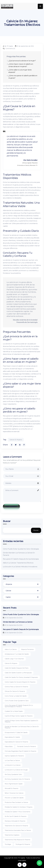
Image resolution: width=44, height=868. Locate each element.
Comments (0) (9, 49)
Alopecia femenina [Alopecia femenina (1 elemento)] (27, 649)
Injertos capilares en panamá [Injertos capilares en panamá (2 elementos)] (14, 756)
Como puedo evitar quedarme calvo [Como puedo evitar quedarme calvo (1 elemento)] (17, 701)
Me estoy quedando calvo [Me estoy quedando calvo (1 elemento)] (13, 774)
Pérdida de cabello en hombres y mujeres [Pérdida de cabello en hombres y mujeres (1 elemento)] (19, 807)
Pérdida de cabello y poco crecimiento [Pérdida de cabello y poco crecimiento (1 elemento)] (18, 812)
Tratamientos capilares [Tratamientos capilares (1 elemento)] (12, 835)
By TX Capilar (8, 46)
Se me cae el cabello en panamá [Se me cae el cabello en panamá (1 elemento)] (16, 816)
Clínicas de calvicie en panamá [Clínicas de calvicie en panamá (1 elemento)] (15, 691)
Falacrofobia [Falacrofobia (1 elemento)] (9, 747)
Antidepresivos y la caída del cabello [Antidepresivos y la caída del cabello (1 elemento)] (17, 654)
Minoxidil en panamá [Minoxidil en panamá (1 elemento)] (11, 788)
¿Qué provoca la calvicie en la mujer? (22, 61)
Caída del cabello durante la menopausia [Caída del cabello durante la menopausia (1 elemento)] (18, 673)
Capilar (8, 597)
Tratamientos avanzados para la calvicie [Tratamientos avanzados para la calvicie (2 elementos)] (18, 830)
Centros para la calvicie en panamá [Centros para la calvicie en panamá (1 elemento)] (16, 687)
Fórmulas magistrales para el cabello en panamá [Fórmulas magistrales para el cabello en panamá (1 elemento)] (20, 751)
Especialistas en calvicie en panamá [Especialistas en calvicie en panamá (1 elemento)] (16, 742)
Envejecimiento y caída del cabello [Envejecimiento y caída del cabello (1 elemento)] (16, 733)
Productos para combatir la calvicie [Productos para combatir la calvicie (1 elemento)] (16, 802)
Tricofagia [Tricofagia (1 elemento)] (8, 844)
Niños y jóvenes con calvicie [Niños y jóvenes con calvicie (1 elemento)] (14, 793)
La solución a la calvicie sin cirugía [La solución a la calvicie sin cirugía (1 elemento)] (16, 770)
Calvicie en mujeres (16, 440)
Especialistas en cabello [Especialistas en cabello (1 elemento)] (12, 737)
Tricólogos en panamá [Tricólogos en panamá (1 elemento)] (23, 844)
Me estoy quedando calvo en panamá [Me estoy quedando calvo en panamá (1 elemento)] (17, 779)
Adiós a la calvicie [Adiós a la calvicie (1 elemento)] (11, 649)
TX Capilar (22, 858)
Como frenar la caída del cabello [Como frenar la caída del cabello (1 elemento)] (16, 696)
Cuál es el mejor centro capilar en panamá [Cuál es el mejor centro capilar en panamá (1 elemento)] (19, 716)
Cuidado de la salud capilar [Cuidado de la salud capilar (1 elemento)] (14, 711)
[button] (39, 863)
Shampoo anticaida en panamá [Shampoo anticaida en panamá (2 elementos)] (15, 821)
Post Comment (11, 507)
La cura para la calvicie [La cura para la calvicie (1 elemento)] (12, 760)
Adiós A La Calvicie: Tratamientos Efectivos (18, 563)
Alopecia (9, 584)
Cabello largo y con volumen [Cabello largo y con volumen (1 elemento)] (14, 659)
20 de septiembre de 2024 (24, 46)
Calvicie (8, 591)
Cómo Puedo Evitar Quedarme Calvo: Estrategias (21, 549)
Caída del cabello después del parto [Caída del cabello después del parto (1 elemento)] (17, 668)
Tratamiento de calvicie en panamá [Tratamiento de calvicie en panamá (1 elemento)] (16, 826)
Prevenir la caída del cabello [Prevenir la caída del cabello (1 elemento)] (14, 798)
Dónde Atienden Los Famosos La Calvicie (18, 622)
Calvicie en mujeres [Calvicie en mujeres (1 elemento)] (11, 663)
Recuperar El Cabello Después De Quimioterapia (21, 559)
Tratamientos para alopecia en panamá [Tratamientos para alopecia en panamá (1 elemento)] (17, 840)
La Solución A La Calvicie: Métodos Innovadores (20, 567)
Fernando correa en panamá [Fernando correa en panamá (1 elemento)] (26, 747)
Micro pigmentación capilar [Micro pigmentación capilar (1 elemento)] (14, 784)
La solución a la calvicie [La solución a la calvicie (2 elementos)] (13, 765)
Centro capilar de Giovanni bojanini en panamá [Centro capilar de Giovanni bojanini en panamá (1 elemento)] (20, 682)
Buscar (7, 521)
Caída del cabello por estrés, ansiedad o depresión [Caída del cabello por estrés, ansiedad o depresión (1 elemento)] (21, 677)
